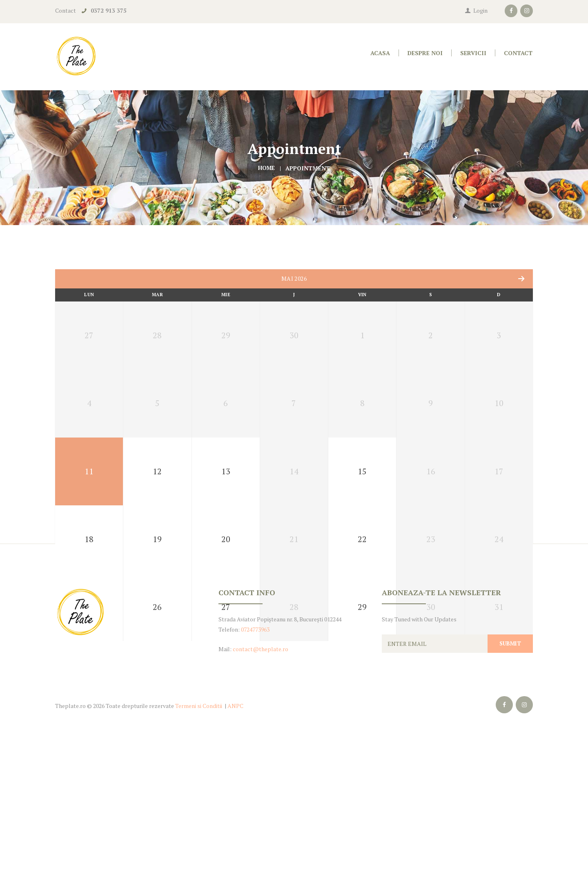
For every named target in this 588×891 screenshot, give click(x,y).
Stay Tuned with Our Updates (419, 773)
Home (266, 168)
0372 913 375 (109, 10)
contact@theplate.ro (261, 803)
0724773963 (255, 783)
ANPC (235, 860)
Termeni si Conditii (199, 860)
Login (480, 10)
